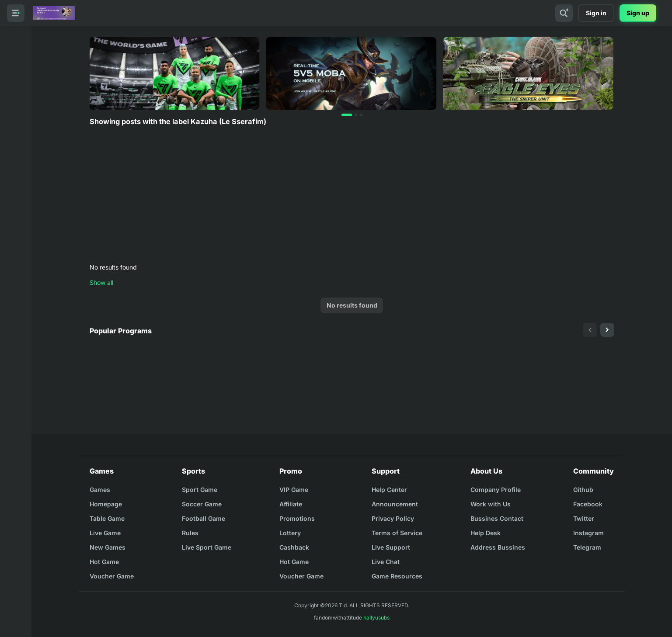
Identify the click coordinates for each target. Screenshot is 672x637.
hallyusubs (376, 618)
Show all (101, 282)
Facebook (588, 504)
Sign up (638, 13)
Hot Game (104, 562)
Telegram (587, 547)
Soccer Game (202, 504)
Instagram (588, 533)
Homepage (106, 504)
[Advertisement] (352, 195)
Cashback (294, 547)
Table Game (107, 518)
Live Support (391, 547)
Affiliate (291, 504)
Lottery (290, 533)
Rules (190, 533)
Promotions (297, 518)
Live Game (105, 533)
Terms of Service (397, 533)
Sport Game (200, 490)
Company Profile (496, 490)
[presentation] (590, 330)
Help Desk (486, 533)
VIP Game (294, 490)
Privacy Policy (393, 518)
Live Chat (386, 562)
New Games (108, 547)
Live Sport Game (207, 547)
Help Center (389, 490)
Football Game (204, 518)
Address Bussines (498, 547)
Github (583, 490)
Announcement (395, 504)
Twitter (584, 518)
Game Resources (397, 576)
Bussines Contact (497, 518)
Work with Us (491, 504)
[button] (347, 115)
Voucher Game (112, 576)
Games (100, 490)
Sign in (596, 13)
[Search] (564, 13)
